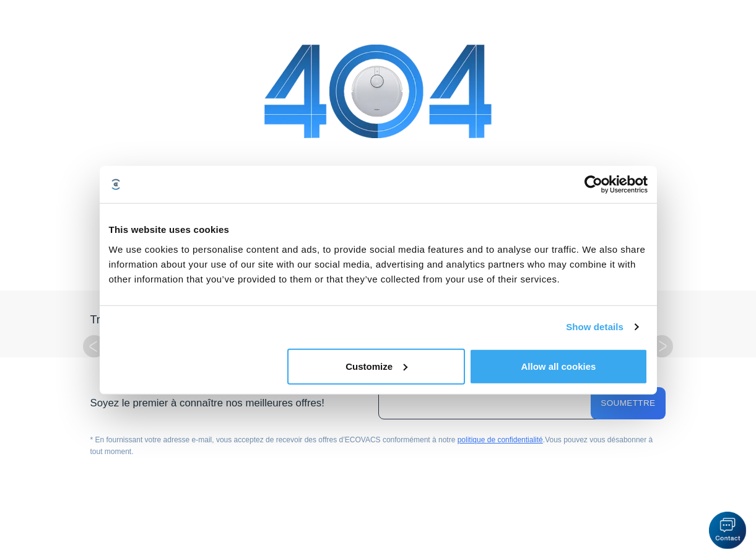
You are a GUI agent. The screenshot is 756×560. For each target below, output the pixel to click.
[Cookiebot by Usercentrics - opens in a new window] (593, 185)
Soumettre (628, 403)
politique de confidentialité (500, 440)
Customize (376, 366)
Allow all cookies (559, 366)
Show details (595, 327)
